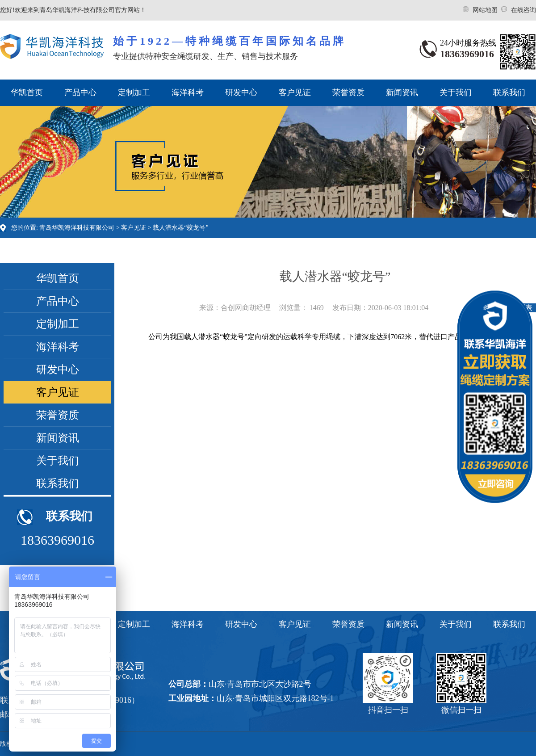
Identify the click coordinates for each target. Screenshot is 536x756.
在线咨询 (523, 10)
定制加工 (134, 92)
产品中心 (80, 92)
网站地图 (486, 10)
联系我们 (509, 92)
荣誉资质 (348, 92)
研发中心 (241, 92)
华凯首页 (27, 92)
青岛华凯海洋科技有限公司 (77, 228)
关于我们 (456, 92)
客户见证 (295, 92)
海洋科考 (188, 92)
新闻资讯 (402, 92)
